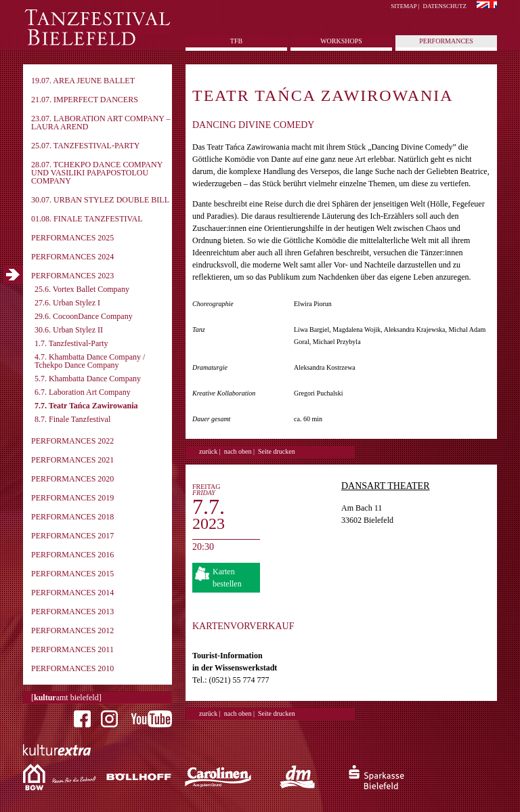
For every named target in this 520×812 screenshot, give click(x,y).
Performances (446, 41)
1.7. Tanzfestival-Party (71, 343)
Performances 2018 (72, 517)
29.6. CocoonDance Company (84, 316)
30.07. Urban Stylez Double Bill (100, 200)
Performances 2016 (72, 555)
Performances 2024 (72, 257)
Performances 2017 (72, 536)
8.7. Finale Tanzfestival (72, 419)
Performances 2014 (72, 593)
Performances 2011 (72, 649)
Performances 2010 (72, 668)
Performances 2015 (72, 574)
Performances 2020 (72, 479)
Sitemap (404, 6)
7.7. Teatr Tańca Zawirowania (86, 406)
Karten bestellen (227, 578)
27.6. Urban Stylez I (67, 303)
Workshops (341, 41)
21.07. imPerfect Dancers (85, 100)
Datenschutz (445, 6)
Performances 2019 (72, 498)
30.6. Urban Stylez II (69, 330)
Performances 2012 (72, 631)
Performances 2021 (72, 460)
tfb (236, 41)
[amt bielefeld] (66, 698)
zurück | (210, 451)
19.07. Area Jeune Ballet (83, 81)
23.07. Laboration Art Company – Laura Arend (101, 123)
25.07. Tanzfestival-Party (85, 146)
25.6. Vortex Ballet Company (82, 289)
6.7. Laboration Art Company (83, 392)
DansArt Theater (385, 486)
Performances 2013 (72, 612)
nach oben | (239, 451)
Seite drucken (277, 451)
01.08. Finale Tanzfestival (87, 219)
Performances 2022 (72, 441)
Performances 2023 (72, 276)
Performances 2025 (72, 238)
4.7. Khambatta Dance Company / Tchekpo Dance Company (90, 361)
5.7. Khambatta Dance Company (88, 379)
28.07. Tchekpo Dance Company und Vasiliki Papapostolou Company (97, 173)
